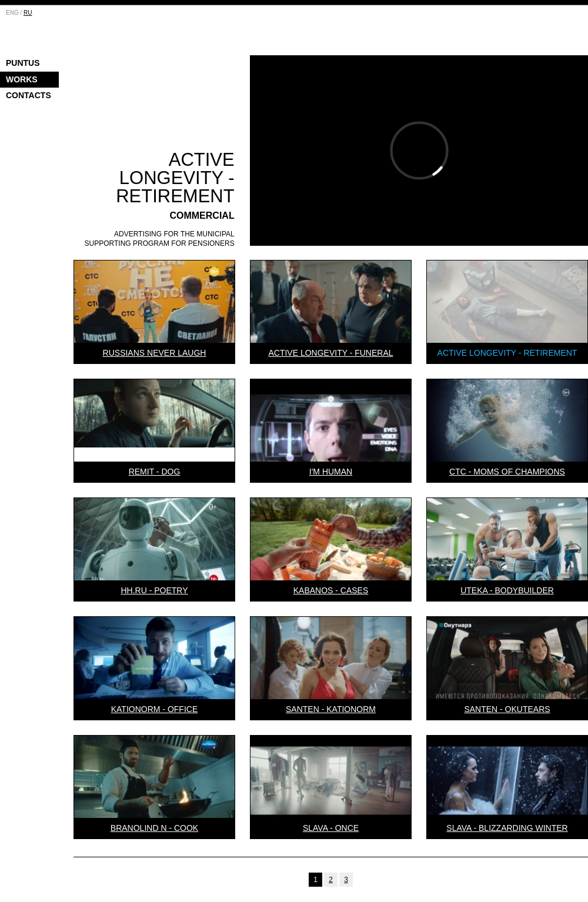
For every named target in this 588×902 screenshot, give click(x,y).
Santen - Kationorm (331, 709)
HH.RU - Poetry (154, 590)
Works (22, 79)
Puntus (23, 63)
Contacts (29, 95)
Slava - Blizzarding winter (507, 828)
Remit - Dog (155, 472)
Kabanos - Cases (331, 590)
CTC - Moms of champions (507, 472)
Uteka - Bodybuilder (507, 590)
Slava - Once (331, 828)
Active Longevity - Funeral (330, 353)
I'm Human (331, 472)
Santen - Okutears (507, 709)
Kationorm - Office (155, 709)
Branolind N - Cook (154, 828)
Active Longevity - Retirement (507, 353)
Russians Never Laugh (155, 353)
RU (28, 13)
